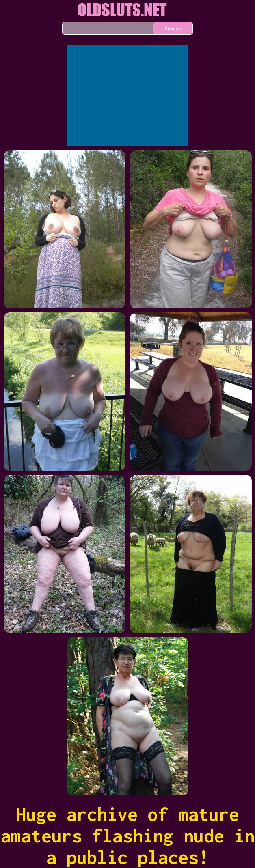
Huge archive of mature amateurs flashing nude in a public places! (128, 836)
